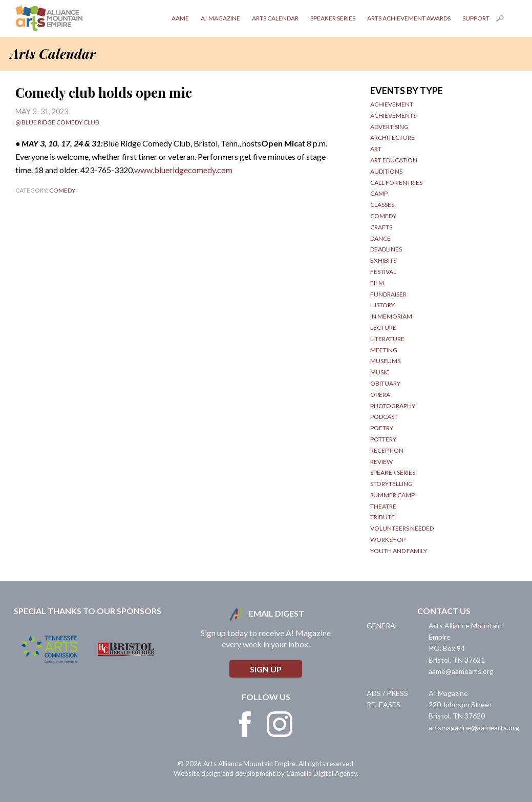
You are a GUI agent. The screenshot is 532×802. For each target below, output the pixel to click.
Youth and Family (399, 551)
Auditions (386, 171)
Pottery (383, 439)
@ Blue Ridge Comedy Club (57, 122)
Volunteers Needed (402, 528)
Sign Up (266, 669)
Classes (382, 205)
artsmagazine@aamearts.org (474, 727)
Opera (380, 395)
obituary (385, 383)
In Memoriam (391, 316)
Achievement (392, 104)
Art (376, 149)
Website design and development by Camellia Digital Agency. (266, 773)
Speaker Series (333, 18)
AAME (180, 18)
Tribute (382, 517)
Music (380, 372)
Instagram (280, 724)
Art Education (394, 160)
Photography (393, 406)
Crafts (381, 227)
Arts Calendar (275, 18)
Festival (383, 272)
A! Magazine (220, 18)
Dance (380, 238)
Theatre (383, 506)
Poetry (382, 428)
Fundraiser (388, 294)
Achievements (393, 115)
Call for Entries (396, 183)
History (382, 305)
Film (377, 283)
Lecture (383, 328)
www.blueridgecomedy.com (183, 170)
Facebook (245, 724)
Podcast (384, 417)
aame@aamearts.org (461, 671)
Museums (385, 361)
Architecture (392, 138)
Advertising (389, 127)
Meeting (384, 350)
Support (476, 18)
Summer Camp (392, 495)
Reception (387, 450)
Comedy (62, 190)
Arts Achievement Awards (409, 18)
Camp (379, 193)
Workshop (388, 540)
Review (381, 462)
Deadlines (386, 249)
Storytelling (391, 484)
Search (506, 20)
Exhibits (383, 260)
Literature (387, 339)
